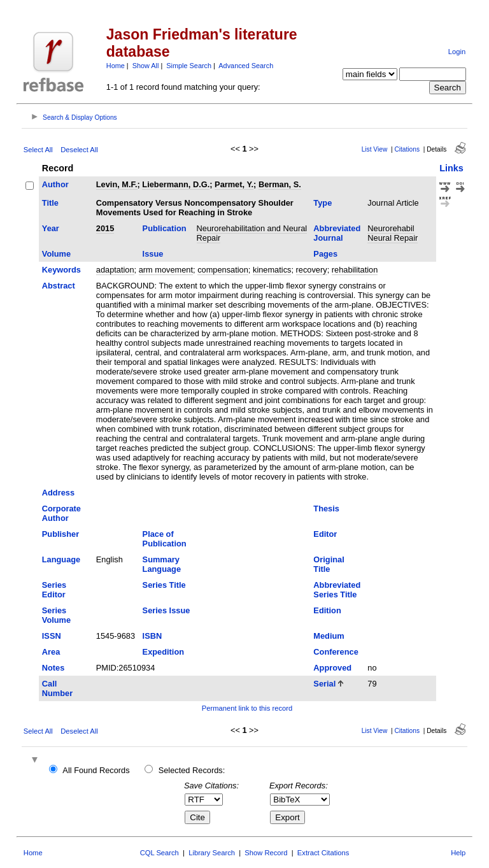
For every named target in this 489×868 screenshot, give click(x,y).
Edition (327, 610)
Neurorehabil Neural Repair (393, 233)
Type (322, 203)
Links (451, 168)
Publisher (60, 534)
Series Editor (54, 590)
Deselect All (79, 150)
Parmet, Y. (234, 184)
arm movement (166, 270)
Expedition (163, 652)
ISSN (52, 636)
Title (50, 203)
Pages (325, 254)
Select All (38, 150)
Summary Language (162, 564)
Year (51, 228)
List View (375, 149)
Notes (53, 668)
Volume (56, 254)
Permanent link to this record (247, 708)
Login (457, 52)
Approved (332, 668)
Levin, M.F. (117, 184)
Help (458, 853)
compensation (223, 270)
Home (116, 66)
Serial (324, 684)
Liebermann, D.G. (176, 184)
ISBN (152, 636)
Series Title (164, 585)
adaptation (115, 270)
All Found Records (96, 770)
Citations (407, 149)
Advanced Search (246, 66)
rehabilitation (355, 270)
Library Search (212, 853)
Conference (336, 652)
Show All (146, 66)
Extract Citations (323, 853)
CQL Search (159, 853)
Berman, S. (280, 184)
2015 (105, 228)
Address (58, 493)
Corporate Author (61, 513)
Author (55, 184)
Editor (325, 534)
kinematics (272, 270)
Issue (153, 254)
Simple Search (189, 66)
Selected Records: (192, 770)
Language (61, 559)
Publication (165, 228)
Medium (329, 636)
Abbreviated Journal (337, 233)
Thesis (326, 509)
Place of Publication (165, 539)
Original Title (329, 564)
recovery (312, 270)
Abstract (59, 286)
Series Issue (167, 610)
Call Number (57, 688)
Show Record (266, 853)
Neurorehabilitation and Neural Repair (252, 233)
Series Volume (56, 615)
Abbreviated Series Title (337, 590)
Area (51, 652)
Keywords (61, 270)
